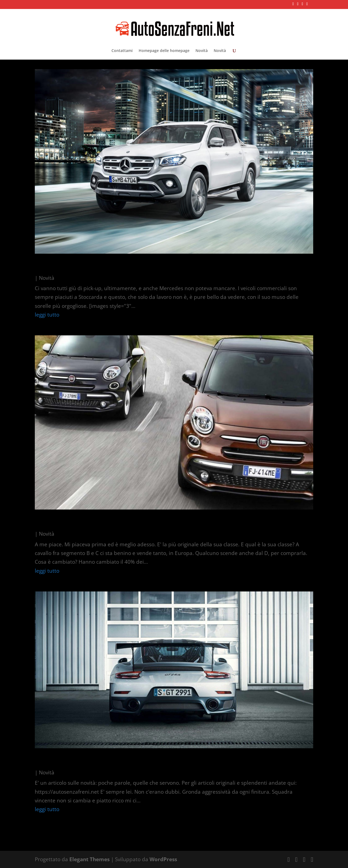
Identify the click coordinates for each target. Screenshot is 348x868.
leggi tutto (47, 315)
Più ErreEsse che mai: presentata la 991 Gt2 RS (134, 761)
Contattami (122, 51)
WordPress (163, 859)
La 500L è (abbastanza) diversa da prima (121, 522)
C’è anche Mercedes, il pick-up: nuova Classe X (133, 266)
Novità (202, 51)
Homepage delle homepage (164, 51)
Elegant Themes (89, 859)
